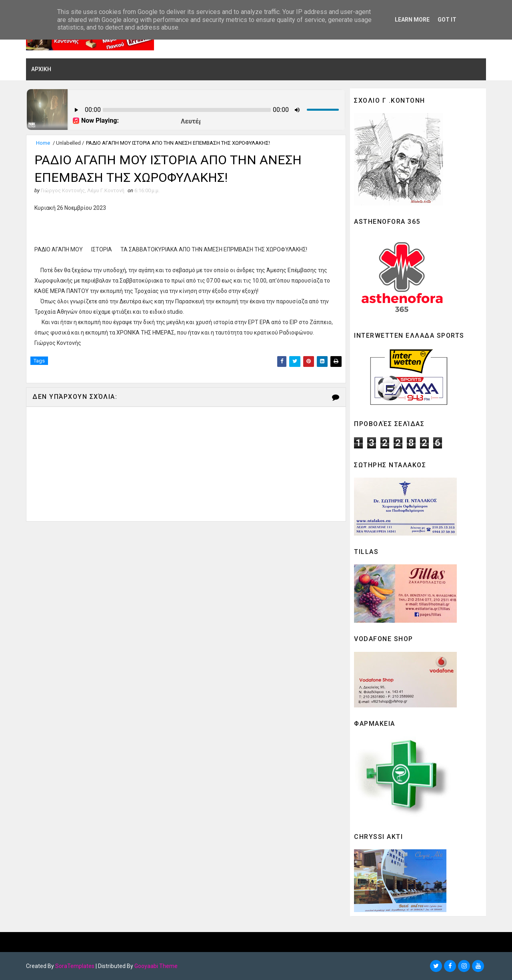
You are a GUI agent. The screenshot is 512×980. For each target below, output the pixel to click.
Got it (447, 20)
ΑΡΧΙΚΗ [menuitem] (41, 69)
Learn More (412, 20)
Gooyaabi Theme (156, 966)
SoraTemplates (75, 966)
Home (43, 143)
